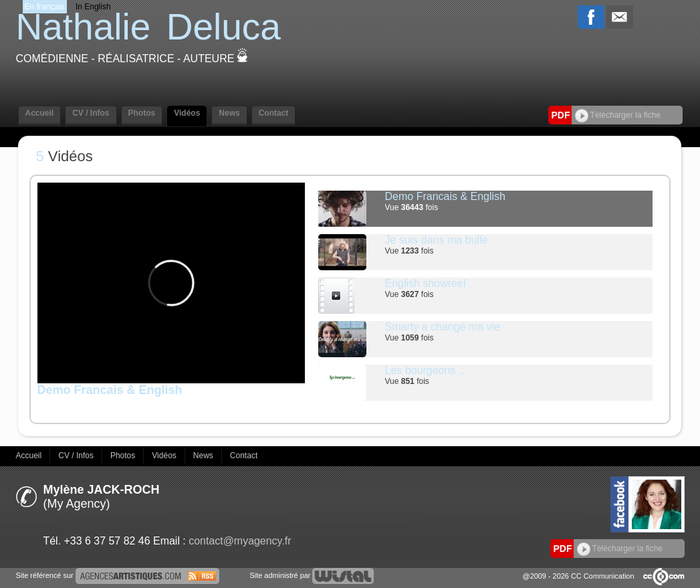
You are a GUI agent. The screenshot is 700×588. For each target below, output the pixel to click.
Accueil (40, 113)
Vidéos (187, 113)
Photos (142, 113)
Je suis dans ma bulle (437, 240)
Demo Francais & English (446, 196)
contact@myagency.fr (240, 541)
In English (93, 7)
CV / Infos (91, 113)
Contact (274, 113)
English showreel (426, 283)
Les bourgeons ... (427, 370)
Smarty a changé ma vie (443, 327)
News (229, 113)
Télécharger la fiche (618, 115)
